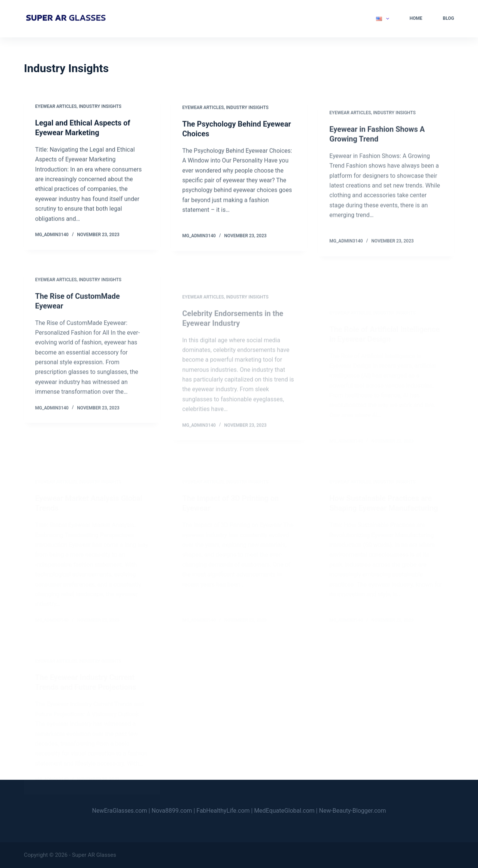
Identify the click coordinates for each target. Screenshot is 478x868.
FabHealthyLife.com (223, 811)
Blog (448, 18)
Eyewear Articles (56, 107)
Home (416, 18)
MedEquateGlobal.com (284, 811)
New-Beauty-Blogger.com (352, 811)
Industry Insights (100, 107)
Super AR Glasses (94, 855)
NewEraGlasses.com (120, 811)
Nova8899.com (172, 811)
